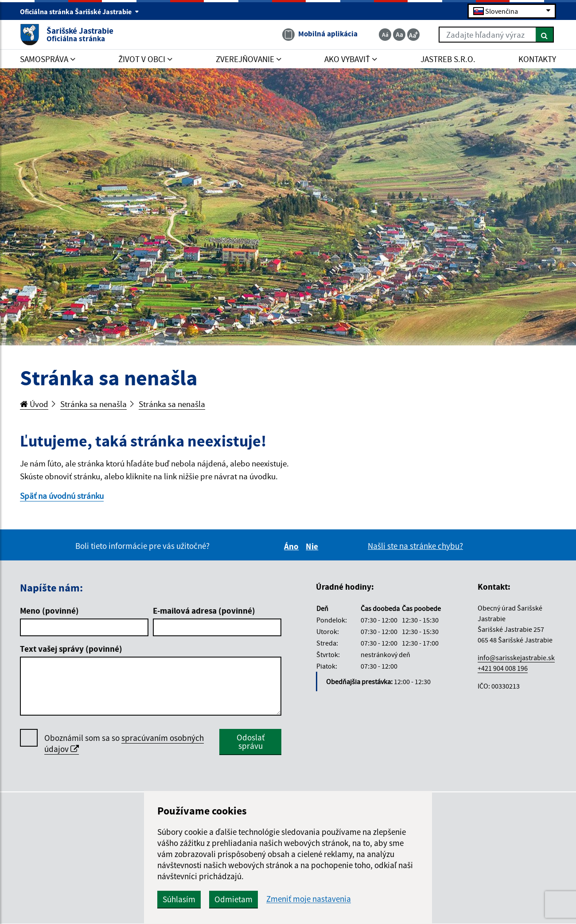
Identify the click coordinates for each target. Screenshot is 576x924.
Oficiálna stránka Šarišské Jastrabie (80, 12)
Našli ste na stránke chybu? (415, 546)
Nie (313, 546)
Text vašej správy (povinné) (71, 649)
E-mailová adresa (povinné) (204, 611)
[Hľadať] (545, 35)
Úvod (34, 404)
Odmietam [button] (234, 899)
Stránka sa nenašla (93, 404)
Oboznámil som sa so (124, 744)
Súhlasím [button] (179, 899)
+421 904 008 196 (503, 668)
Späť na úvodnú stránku (62, 496)
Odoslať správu (251, 742)
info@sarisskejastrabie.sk (516, 658)
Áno (293, 546)
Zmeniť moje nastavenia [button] (309, 899)
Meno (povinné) (49, 611)
